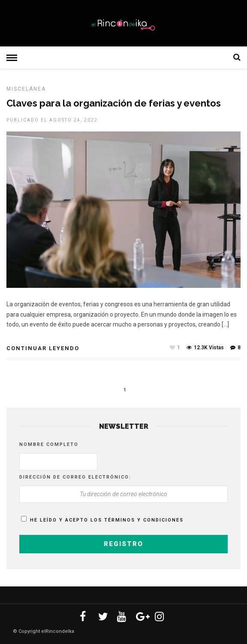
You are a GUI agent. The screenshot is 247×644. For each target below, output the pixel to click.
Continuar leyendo (43, 348)
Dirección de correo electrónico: (75, 477)
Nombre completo (49, 444)
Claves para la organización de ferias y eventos (114, 103)
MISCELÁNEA (26, 89)
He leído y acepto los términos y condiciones (107, 520)
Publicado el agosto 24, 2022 (52, 120)
